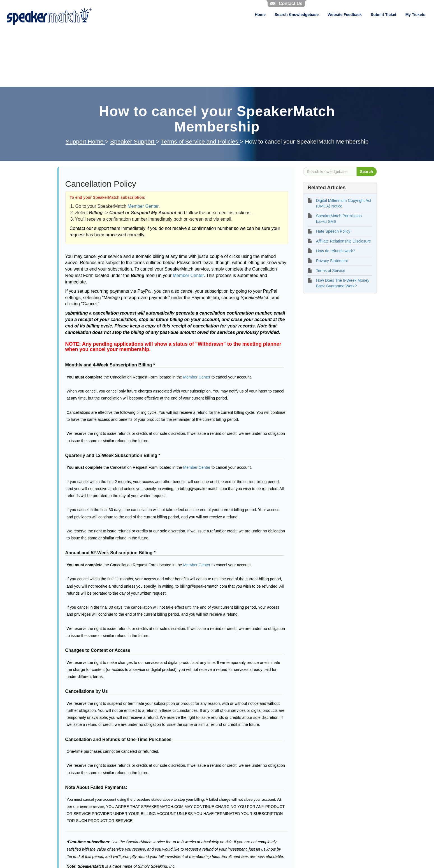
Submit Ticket (384, 15)
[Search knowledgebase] (330, 172)
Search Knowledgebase (297, 15)
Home (260, 15)
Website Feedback (345, 15)
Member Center (143, 206)
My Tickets (415, 15)
